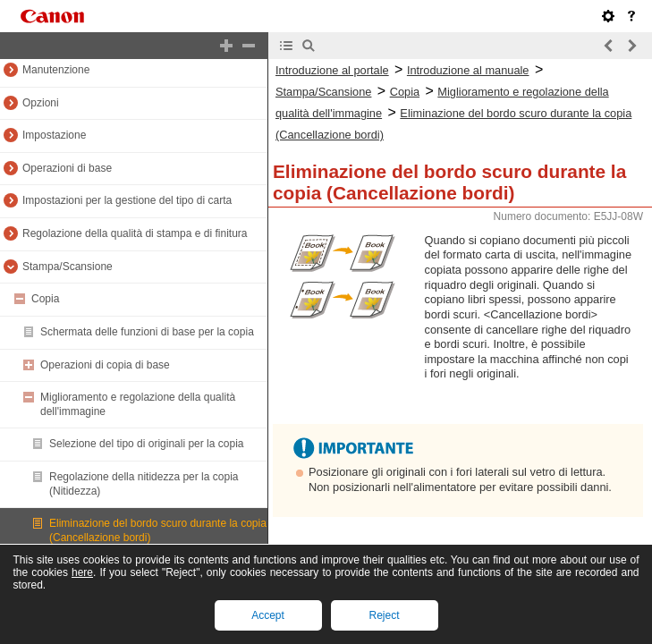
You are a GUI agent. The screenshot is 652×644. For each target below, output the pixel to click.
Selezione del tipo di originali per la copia (146, 444)
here (82, 572)
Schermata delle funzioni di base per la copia (147, 332)
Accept (268, 615)
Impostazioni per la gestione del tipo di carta (127, 200)
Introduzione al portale (332, 70)
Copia (45, 299)
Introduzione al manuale (468, 70)
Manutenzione (56, 70)
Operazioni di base (67, 168)
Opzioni (41, 103)
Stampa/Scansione (68, 267)
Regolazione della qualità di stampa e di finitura (135, 233)
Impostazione (54, 135)
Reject (384, 615)
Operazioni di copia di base (105, 365)
